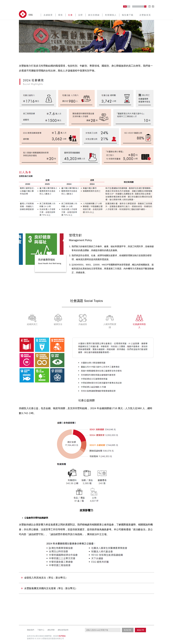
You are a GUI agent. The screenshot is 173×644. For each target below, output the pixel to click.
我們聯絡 (62, 636)
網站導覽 (51, 630)
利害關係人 (111, 15)
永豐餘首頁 (145, 15)
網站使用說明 (63, 630)
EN (128, 6)
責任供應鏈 (94, 15)
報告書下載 (128, 15)
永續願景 (48, 15)
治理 (80, 15)
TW (125, 6)
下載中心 (41, 630)
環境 (60, 15)
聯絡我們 (31, 630)
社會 (70, 15)
